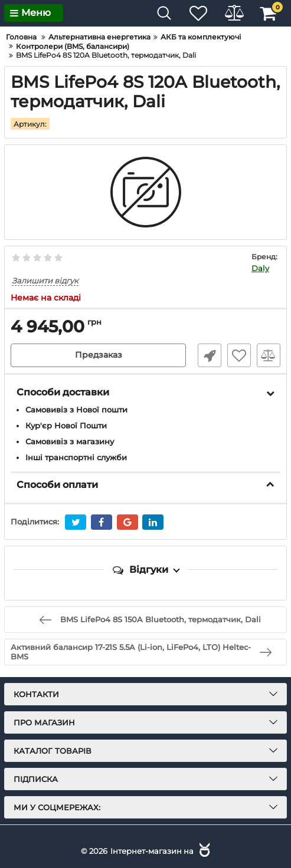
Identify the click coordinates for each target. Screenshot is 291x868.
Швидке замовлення (210, 355)
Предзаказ (99, 355)
